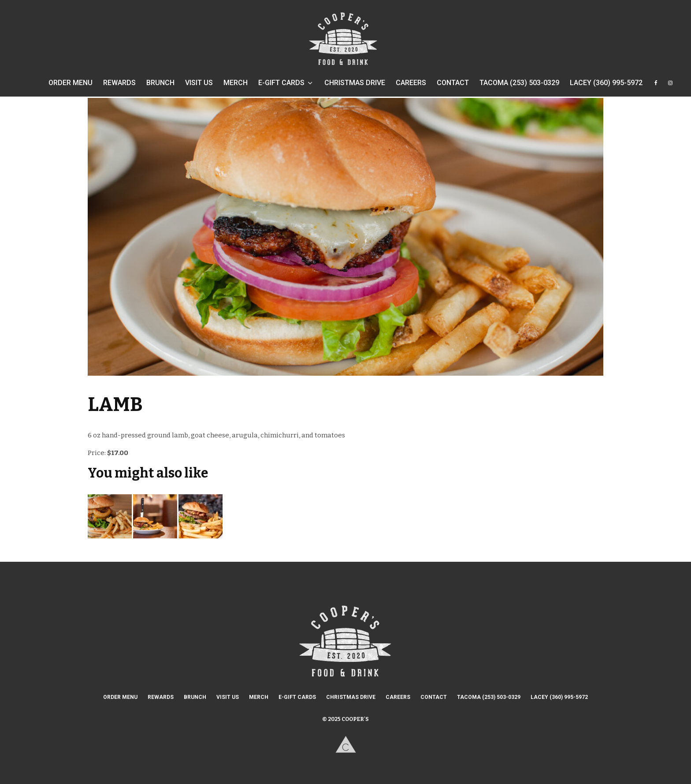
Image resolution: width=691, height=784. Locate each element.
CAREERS (411, 83)
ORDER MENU (71, 83)
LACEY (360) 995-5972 (606, 83)
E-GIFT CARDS (281, 83)
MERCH (236, 83)
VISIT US (199, 83)
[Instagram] (670, 87)
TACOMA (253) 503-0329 (519, 83)
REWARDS (119, 83)
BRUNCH (160, 83)
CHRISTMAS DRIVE (355, 83)
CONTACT (453, 83)
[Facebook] (656, 87)
